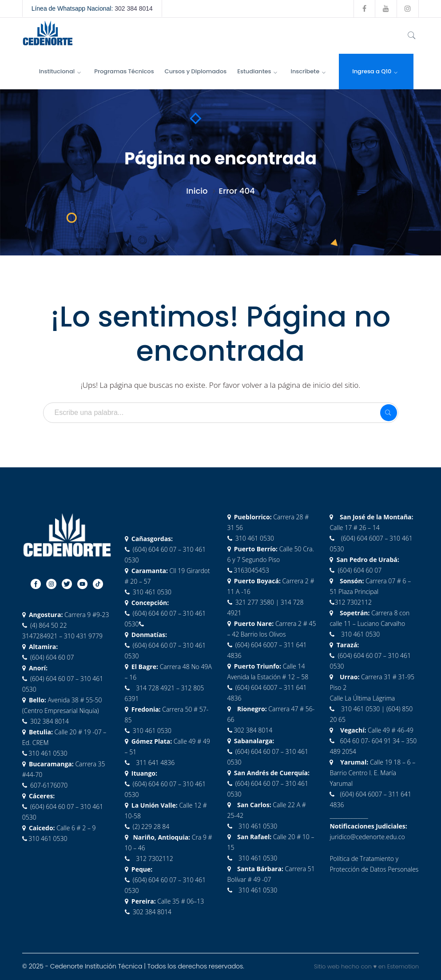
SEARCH (389, 413)
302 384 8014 (134, 8)
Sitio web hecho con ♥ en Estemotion (366, 966)
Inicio (197, 191)
